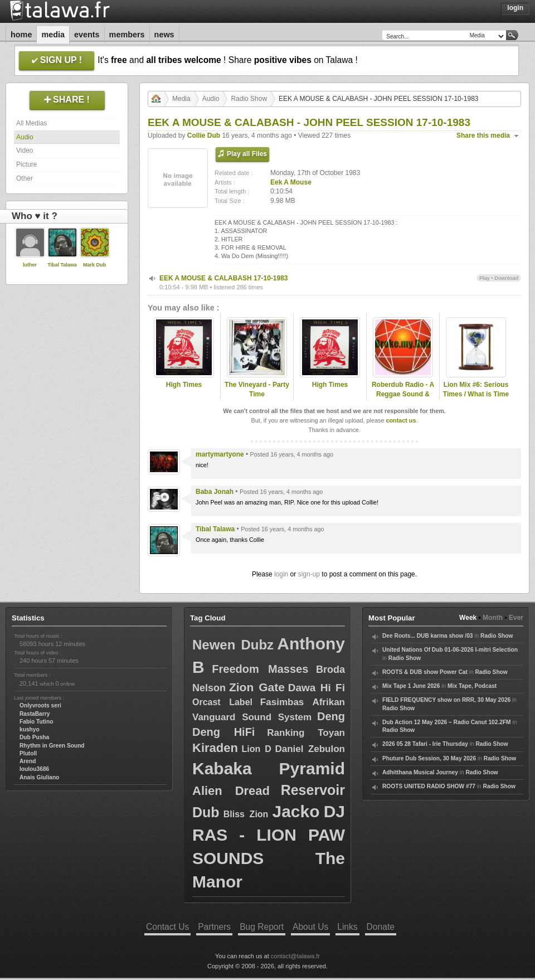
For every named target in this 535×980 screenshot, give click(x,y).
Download (506, 278)
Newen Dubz (233, 645)
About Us (310, 927)
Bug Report (262, 927)
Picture (26, 164)
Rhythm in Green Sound (52, 746)
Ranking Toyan (306, 733)
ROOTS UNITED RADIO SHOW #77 (429, 786)
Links (347, 927)
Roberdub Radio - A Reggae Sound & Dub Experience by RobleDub (403, 399)
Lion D (256, 749)
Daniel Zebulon (310, 749)
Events (87, 35)
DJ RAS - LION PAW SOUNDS (269, 835)
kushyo (30, 729)
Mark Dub (94, 265)
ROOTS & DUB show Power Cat (425, 672)
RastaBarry (35, 714)
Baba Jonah (215, 492)
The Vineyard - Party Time (257, 389)
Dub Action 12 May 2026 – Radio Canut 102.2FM (447, 722)
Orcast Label (222, 702)
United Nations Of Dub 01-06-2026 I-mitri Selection (450, 650)
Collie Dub (204, 135)
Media (53, 35)
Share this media (483, 135)
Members (127, 35)
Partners (214, 927)
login (281, 574)
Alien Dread (231, 791)
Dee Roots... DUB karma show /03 (427, 636)
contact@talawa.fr (295, 956)
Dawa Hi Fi (317, 688)
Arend (28, 761)
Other (25, 178)
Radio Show (249, 99)
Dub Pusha (34, 737)
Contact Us (167, 927)
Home (21, 35)
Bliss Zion (246, 814)
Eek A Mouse (291, 182)
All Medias (31, 123)
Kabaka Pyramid (269, 768)
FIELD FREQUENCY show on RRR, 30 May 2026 (446, 700)
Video (25, 151)
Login (515, 8)
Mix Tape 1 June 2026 (411, 686)
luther (30, 265)
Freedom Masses (260, 669)
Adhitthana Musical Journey (420, 772)
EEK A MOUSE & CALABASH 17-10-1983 (224, 278)
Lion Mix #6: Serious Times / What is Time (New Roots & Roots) (476, 394)
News (164, 35)
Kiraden (215, 748)
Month (493, 618)
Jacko (296, 811)
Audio (25, 137)
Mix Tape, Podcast (472, 686)
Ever (516, 618)
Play (485, 278)
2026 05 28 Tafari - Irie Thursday (425, 744)
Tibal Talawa (62, 265)
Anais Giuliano (39, 777)
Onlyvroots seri (40, 705)
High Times (184, 385)
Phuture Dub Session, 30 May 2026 (429, 758)
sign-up (309, 574)
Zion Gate (257, 687)
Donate (381, 927)
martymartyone (220, 454)
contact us (401, 420)
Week (468, 618)
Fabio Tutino (36, 722)
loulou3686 (34, 769)
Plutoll (28, 753)
